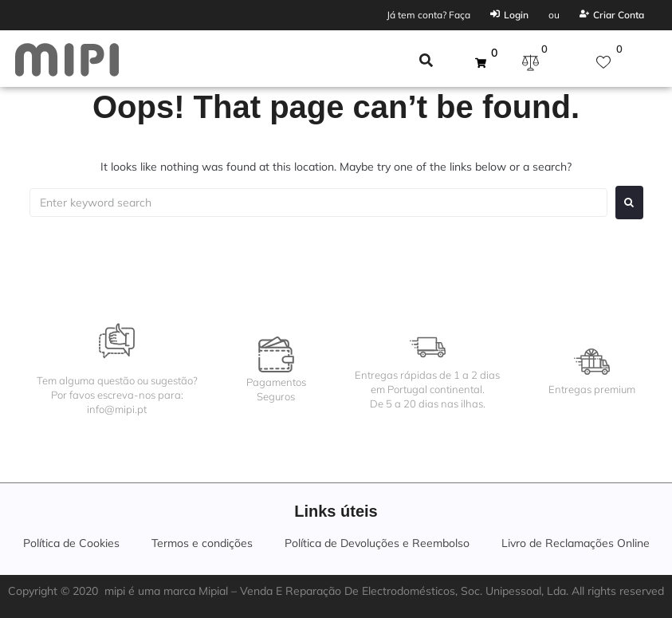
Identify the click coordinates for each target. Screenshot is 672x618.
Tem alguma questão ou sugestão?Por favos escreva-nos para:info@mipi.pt (117, 395)
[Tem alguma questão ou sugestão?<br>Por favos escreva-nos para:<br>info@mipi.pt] (117, 341)
